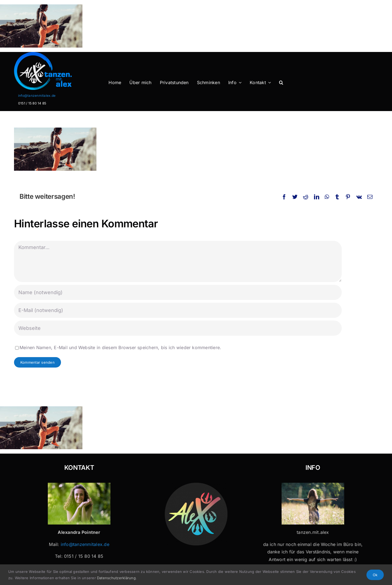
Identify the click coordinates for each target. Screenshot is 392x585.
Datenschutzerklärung (116, 578)
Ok (375, 575)
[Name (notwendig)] (178, 292)
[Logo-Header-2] (54, 54)
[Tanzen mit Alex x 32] (313, 485)
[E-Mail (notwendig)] (178, 310)
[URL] (178, 328)
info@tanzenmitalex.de (37, 96)
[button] (281, 83)
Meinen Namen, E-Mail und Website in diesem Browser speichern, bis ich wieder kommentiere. (120, 347)
